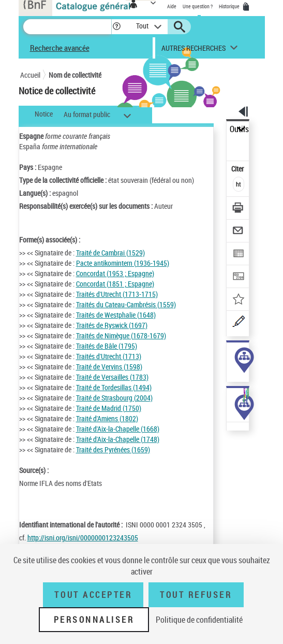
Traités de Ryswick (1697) (112, 325)
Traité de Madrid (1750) (109, 408)
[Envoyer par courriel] (238, 232)
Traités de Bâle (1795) (107, 346)
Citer (238, 169)
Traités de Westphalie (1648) (116, 315)
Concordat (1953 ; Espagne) (115, 273)
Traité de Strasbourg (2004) (114, 398)
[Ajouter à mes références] (238, 300)
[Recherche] (67, 27)
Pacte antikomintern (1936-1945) (123, 263)
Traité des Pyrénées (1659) (113, 449)
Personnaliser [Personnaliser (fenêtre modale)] (94, 620)
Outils (239, 129)
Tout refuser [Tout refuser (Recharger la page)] (196, 595)
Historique (230, 6)
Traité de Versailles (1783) (112, 377)
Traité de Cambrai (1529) (110, 253)
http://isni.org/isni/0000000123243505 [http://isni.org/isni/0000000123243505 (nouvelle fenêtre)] (83, 538)
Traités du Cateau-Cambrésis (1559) (126, 304)
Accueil (30, 75)
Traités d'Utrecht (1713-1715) (117, 294)
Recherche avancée (60, 48)
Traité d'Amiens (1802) (107, 418)
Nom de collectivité (75, 75)
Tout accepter (93, 595)
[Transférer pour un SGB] (238, 277)
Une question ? (198, 6)
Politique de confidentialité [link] (199, 620)
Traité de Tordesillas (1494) (114, 387)
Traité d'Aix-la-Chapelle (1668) (118, 429)
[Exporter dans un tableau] (238, 255)
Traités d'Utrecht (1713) (109, 356)
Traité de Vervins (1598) (109, 367)
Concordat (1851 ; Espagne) (115, 284)
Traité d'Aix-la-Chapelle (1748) (118, 439)
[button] (117, 27)
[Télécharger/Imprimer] (238, 209)
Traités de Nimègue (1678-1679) (121, 335)
